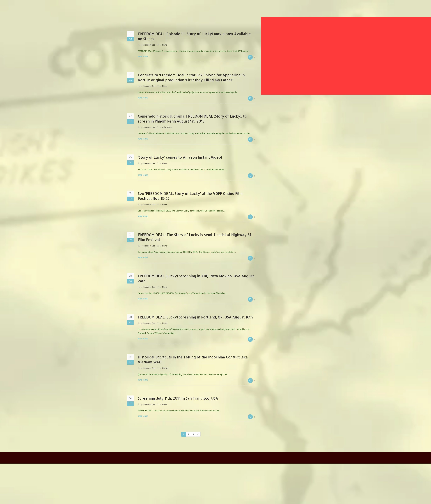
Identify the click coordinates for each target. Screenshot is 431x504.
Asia (164, 127)
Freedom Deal (149, 45)
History (165, 373)
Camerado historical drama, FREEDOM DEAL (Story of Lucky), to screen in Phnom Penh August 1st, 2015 (194, 119)
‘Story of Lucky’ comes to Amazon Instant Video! (183, 157)
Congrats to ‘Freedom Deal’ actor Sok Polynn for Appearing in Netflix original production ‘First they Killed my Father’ (195, 77)
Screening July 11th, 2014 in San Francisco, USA (181, 403)
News (165, 45)
